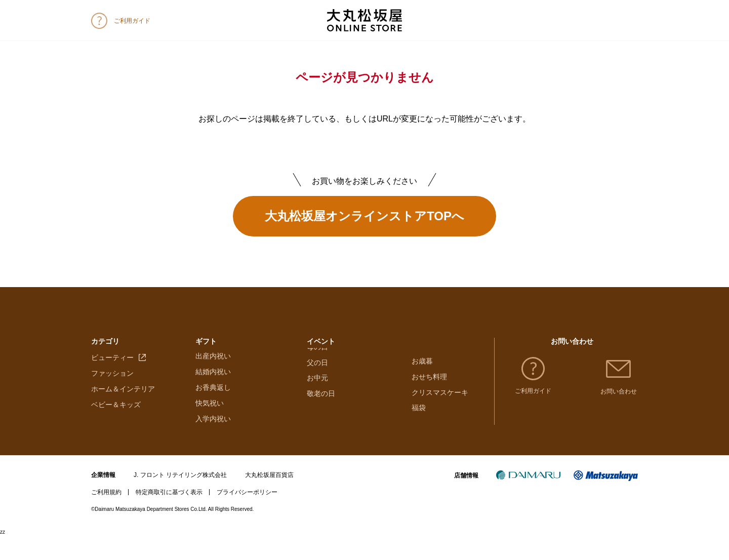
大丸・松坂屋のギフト (231, 365)
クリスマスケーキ (440, 396)
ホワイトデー (328, 380)
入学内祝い (213, 443)
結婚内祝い (213, 396)
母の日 (317, 396)
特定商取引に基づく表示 (169, 516)
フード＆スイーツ (119, 365)
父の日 (317, 412)
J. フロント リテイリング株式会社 (180, 499)
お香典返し (213, 412)
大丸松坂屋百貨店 (269, 499)
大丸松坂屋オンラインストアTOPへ (364, 216)
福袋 (419, 412)
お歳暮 (422, 365)
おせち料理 (429, 380)
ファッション (112, 396)
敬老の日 (321, 443)
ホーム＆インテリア (123, 412)
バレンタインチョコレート (349, 365)
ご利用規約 (106, 516)
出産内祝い (213, 380)
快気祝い (210, 427)
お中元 (317, 427)
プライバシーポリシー (247, 516)
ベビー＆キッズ (116, 427)
